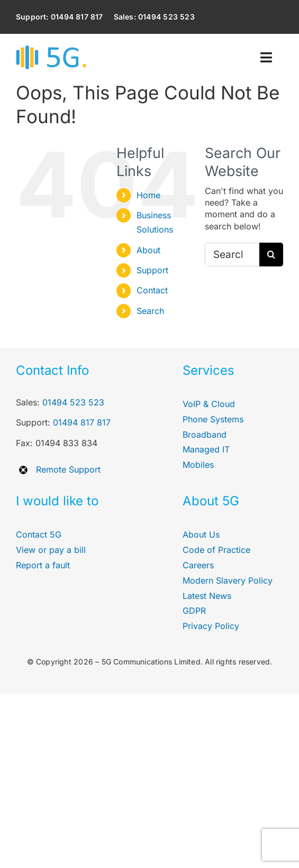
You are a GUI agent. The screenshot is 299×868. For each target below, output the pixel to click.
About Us (201, 534)
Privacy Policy (211, 626)
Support (152, 270)
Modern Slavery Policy (228, 580)
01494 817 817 (82, 422)
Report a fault (43, 565)
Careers (198, 565)
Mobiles (198, 465)
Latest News (207, 596)
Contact (152, 290)
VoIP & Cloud (209, 404)
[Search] (271, 255)
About (148, 250)
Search (150, 311)
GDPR (194, 611)
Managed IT (206, 449)
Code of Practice (216, 550)
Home (148, 195)
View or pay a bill (51, 550)
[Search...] (232, 255)
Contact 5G (39, 534)
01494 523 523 (73, 402)
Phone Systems (213, 419)
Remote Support (68, 469)
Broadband (205, 435)
